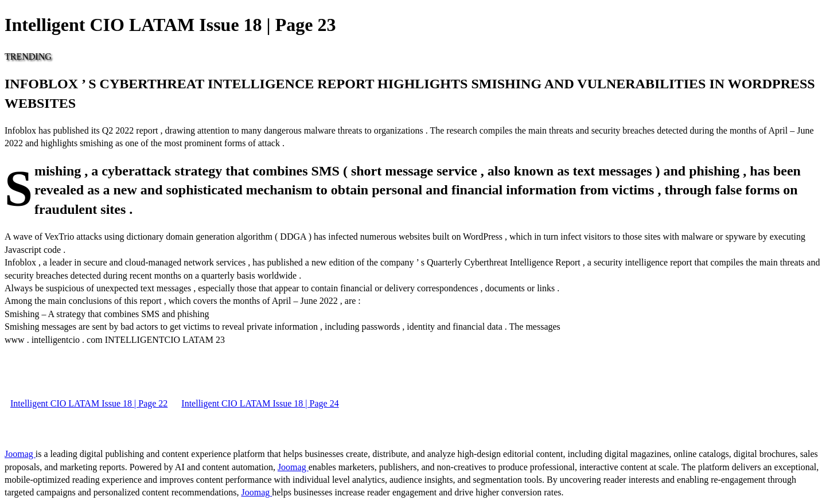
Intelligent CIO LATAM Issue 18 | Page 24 (260, 403)
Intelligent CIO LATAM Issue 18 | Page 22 (89, 403)
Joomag (20, 454)
